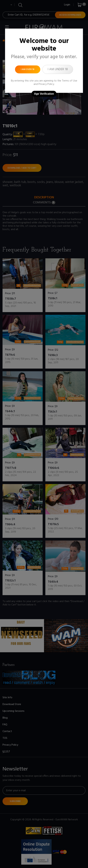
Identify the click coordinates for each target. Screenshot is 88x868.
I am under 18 (58, 69)
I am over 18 (28, 69)
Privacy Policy (46, 84)
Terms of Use (70, 81)
